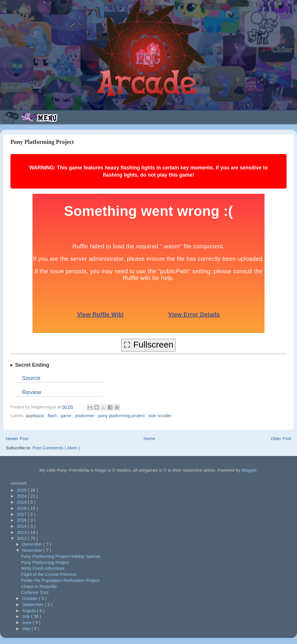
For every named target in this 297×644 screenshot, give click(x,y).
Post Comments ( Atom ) (56, 448)
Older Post (281, 438)
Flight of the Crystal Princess (49, 574)
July (27, 616)
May (27, 628)
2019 (22, 502)
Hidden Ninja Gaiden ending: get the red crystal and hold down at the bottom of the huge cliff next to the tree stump (148, 365)
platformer (86, 416)
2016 (22, 520)
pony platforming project (122, 416)
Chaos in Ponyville (39, 586)
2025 (22, 490)
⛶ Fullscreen (148, 344)
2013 (22, 532)
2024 (22, 496)
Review (32, 392)
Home (149, 438)
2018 (22, 508)
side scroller (160, 416)
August (29, 610)
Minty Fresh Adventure (43, 568)
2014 (22, 526)
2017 (22, 514)
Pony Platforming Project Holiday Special (61, 556)
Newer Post (17, 438)
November (33, 550)
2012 (22, 538)
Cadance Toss (35, 592)
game (67, 416)
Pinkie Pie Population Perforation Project (60, 580)
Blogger (249, 470)
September (33, 604)
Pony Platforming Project (45, 562)
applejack (36, 416)
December (33, 544)
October (30, 598)
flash (53, 416)
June (27, 622)
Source (31, 378)
